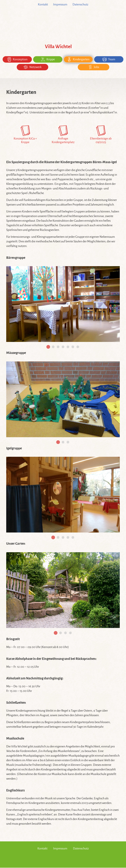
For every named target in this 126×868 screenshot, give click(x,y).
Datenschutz (80, 4)
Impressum (60, 4)
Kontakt (43, 4)
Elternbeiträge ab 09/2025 (101, 135)
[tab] (48, 347)
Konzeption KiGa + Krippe (25, 135)
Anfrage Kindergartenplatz (63, 135)
